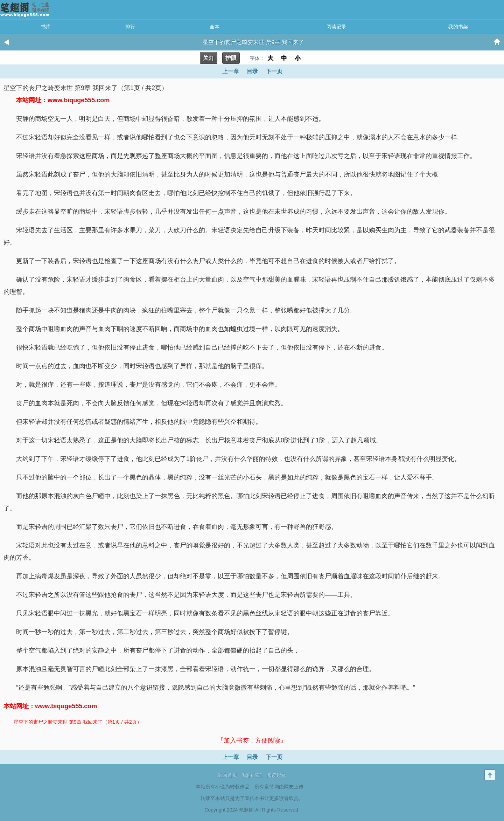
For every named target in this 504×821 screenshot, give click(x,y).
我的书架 (458, 27)
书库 (46, 27)
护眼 (231, 58)
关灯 (209, 58)
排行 (130, 27)
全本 (215, 27)
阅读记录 (336, 27)
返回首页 (227, 775)
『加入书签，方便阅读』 (252, 740)
